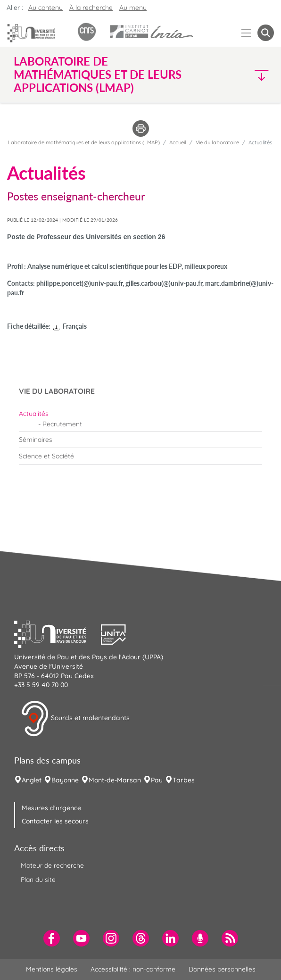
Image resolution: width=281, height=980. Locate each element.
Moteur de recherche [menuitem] (52, 865)
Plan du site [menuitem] (38, 880)
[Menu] (246, 33)
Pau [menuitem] (157, 780)
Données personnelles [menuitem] (222, 969)
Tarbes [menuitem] (184, 780)
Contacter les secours (55, 821)
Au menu (133, 8)
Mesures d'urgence (51, 808)
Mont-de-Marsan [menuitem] (115, 780)
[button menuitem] (266, 33)
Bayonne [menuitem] (65, 780)
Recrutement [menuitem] (62, 424)
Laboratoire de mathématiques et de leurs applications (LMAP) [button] (98, 75)
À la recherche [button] (91, 8)
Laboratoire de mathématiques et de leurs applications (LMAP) (84, 142)
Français (75, 326)
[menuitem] (140, 414)
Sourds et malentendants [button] (75, 719)
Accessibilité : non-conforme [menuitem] (133, 969)
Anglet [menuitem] (32, 780)
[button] (243, 75)
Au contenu (45, 8)
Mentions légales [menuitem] (52, 969)
